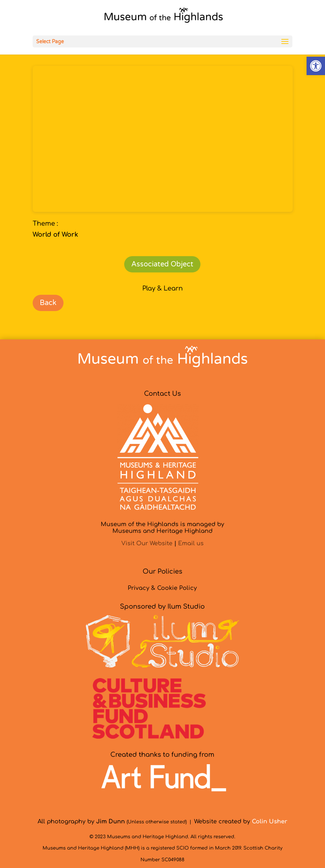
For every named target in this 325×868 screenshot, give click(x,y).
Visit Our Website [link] (147, 543)
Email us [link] (191, 543)
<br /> (163, 139)
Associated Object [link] (162, 264)
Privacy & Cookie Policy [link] (162, 588)
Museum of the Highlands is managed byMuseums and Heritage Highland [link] (162, 528)
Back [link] (48, 303)
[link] (316, 66)
